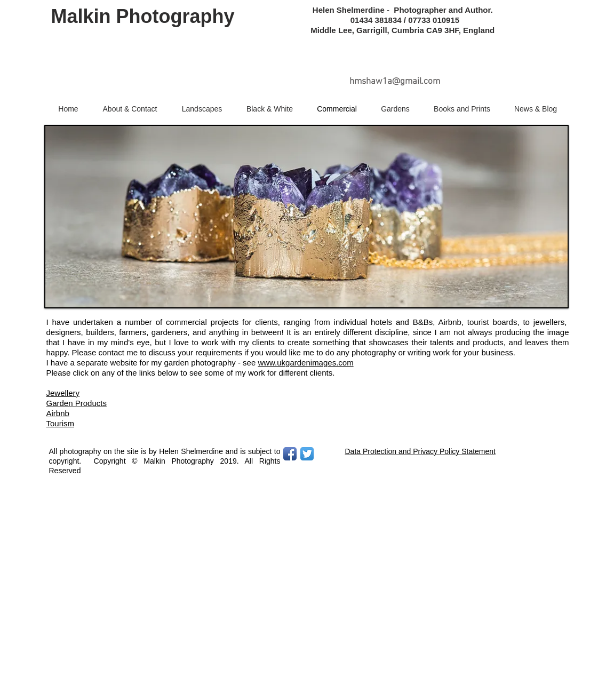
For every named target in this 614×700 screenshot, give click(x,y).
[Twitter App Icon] (307, 454)
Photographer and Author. (445, 10)
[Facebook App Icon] (290, 454)
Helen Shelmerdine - (352, 10)
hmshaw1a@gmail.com (395, 82)
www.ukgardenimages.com (305, 363)
